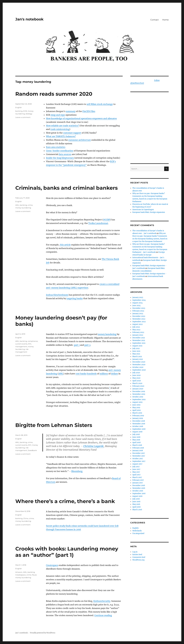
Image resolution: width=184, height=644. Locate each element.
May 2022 (136, 330)
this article (65, 245)
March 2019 (137, 413)
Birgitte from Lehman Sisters (54, 425)
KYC (30, 344)
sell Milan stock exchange (100, 104)
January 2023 (138, 314)
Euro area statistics (56, 147)
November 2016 (139, 488)
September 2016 (139, 494)
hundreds (92, 374)
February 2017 (138, 480)
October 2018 (138, 426)
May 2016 (136, 504)
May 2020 (136, 378)
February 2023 (138, 311)
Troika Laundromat (98, 223)
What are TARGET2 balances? (61, 136)
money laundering (23, 208)
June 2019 (136, 405)
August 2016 (137, 496)
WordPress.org (138, 560)
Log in (135, 552)
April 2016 (137, 507)
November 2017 (139, 456)
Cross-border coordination (60, 151)
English (19, 107)
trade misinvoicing (60, 129)
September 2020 (139, 370)
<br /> (149, 141)
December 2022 (139, 316)
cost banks (81, 374)
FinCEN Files (89, 111)
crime (30, 205)
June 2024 (136, 306)
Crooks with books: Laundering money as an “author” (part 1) (67, 552)
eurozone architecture (80, 140)
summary (71, 111)
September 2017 (139, 461)
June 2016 (136, 502)
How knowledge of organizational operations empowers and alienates (81, 118)
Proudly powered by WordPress (43, 633)
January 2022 (138, 335)
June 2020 (136, 375)
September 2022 (139, 322)
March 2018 (137, 445)
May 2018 (136, 440)
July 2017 (136, 467)
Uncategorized (138, 533)
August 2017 (137, 464)
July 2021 (136, 348)
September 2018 (139, 429)
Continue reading (103, 615)
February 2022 (138, 332)
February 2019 (138, 416)
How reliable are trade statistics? (62, 126)
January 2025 (138, 297)
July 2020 (136, 373)
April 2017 (136, 475)
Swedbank (32, 450)
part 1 (77, 345)
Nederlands (137, 531)
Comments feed (139, 557)
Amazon (19, 572)
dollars (114, 374)
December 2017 (139, 453)
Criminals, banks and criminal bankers (67, 188)
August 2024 (137, 303)
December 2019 (139, 391)
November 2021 (139, 340)
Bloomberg (77, 471)
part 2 (87, 345)
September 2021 (139, 343)
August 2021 (137, 346)
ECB (25, 111)
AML (17, 205)
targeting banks (75, 298)
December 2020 (139, 362)
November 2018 (139, 424)
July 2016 (136, 499)
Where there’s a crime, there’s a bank (65, 501)
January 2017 (138, 483)
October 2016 (138, 491)
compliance (33, 341)
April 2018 (136, 442)
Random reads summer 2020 (54, 94)
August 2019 (137, 402)
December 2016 (139, 485)
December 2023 (139, 308)
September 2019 (139, 400)
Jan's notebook (29, 19)
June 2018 (136, 437)
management (21, 346)
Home (165, 20)
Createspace (52, 565)
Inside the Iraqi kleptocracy (60, 158)
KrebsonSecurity (102, 601)
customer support (72, 133)
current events (21, 344)
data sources (65, 154)
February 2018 (138, 448)
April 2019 (137, 410)
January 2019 (138, 418)
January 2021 (138, 359)
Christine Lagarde (93, 446)
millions (104, 374)
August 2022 (137, 324)
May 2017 (136, 472)
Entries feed (137, 555)
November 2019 (139, 394)
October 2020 (138, 367)
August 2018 (137, 432)
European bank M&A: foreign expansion (149, 212)
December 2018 (139, 421)
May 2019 (136, 408)
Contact (155, 20)
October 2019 (138, 397)
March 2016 (137, 510)
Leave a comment (23, 117)
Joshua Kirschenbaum (57, 295)
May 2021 (136, 354)
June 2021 (136, 351)
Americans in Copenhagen (143, 210)
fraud (34, 575)
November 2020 (139, 365)
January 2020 (138, 389)
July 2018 (136, 434)
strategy (29, 114)
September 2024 (139, 300)
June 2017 (136, 469)
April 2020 (137, 381)
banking (19, 111)
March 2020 (137, 383)
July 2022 (136, 327)
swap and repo (58, 115)
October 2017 (138, 459)
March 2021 (137, 357)
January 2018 (138, 451)
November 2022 (139, 319)
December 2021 (139, 338)
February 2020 (138, 386)
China (26, 518)
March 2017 (137, 477)
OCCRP (107, 220)
